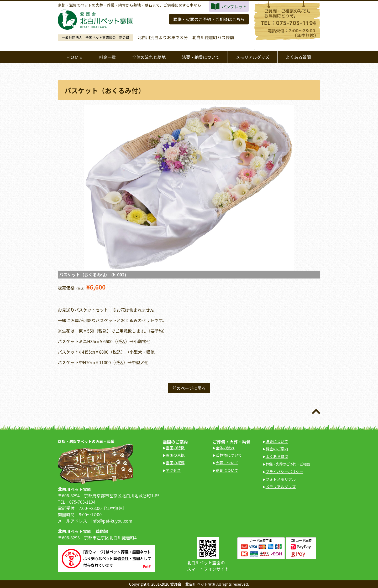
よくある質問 (298, 57)
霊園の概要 (175, 463)
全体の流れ (225, 448)
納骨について (227, 470)
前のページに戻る (189, 388)
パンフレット (234, 7)
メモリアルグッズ (253, 57)
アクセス (173, 470)
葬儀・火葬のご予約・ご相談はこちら (209, 19)
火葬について (227, 463)
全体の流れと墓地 (149, 57)
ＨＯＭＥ (74, 57)
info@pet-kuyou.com (112, 521)
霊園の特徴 (175, 448)
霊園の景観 (175, 455)
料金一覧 (107, 57)
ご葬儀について (229, 455)
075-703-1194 (82, 502)
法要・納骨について (201, 57)
